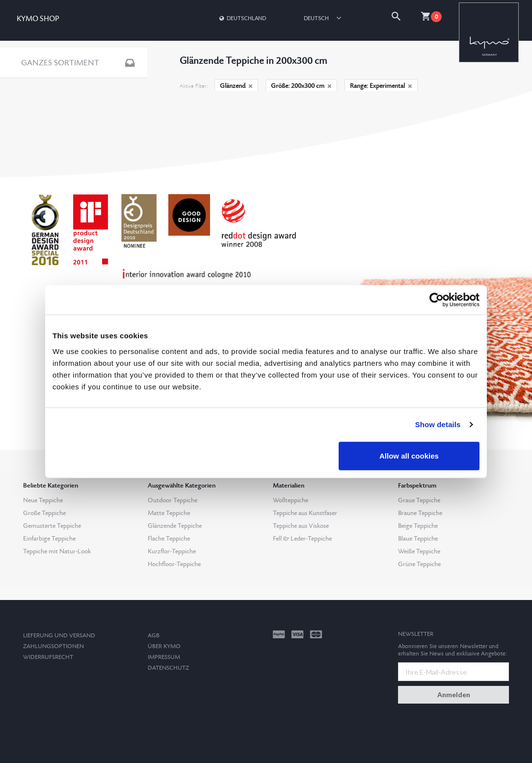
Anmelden (454, 695)
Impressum (164, 657)
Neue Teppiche (43, 500)
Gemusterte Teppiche (52, 526)
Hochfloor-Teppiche (174, 564)
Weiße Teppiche (419, 551)
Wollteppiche (291, 500)
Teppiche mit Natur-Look (57, 551)
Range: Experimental (381, 86)
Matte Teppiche (169, 513)
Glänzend (236, 86)
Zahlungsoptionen (53, 646)
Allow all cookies (409, 455)
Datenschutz (168, 668)
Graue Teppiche (419, 500)
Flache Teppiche (169, 539)
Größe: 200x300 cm (301, 86)
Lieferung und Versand (59, 636)
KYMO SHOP (38, 19)
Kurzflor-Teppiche (172, 551)
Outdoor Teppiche (173, 500)
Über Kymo (164, 646)
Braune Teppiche (420, 513)
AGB (154, 636)
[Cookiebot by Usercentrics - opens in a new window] (437, 300)
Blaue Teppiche (418, 539)
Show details (438, 424)
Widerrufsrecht (48, 657)
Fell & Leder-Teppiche (302, 539)
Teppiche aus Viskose (301, 526)
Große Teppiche (44, 513)
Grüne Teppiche (419, 564)
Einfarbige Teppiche (49, 539)
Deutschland (242, 18)
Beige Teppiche (418, 526)
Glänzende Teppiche (175, 526)
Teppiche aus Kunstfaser (305, 513)
